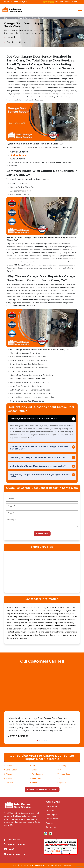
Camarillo (10, 766)
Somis (60, 770)
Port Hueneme (37, 774)
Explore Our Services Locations (42, 790)
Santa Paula (36, 778)
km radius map (42, 571)
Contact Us (50, 827)
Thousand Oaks (64, 774)
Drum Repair (50, 811)
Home (7, 18)
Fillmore (9, 774)
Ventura (61, 778)
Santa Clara (17, 18)
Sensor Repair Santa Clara (36, 18)
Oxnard (35, 770)
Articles (48, 823)
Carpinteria (62, 783)
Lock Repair (50, 815)
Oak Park (10, 783)
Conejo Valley (11, 770)
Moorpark (10, 778)
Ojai (33, 766)
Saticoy (35, 783)
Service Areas (51, 819)
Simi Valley (62, 766)
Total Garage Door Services (41, 865)
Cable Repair (50, 806)
